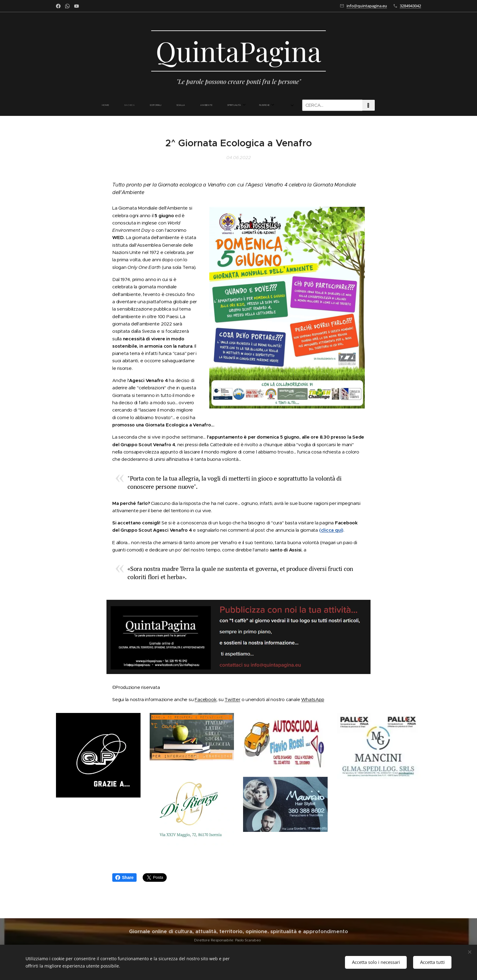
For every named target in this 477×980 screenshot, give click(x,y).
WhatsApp (313, 699)
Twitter (232, 699)
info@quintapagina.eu (367, 6)
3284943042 (410, 6)
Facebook (205, 699)
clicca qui (331, 530)
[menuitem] (131, 105)
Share (124, 877)
